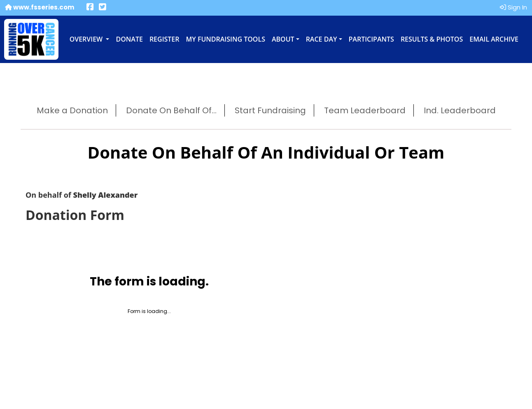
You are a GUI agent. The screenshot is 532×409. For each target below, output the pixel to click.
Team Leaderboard (365, 110)
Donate (129, 39)
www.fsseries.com (40, 7)
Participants (371, 39)
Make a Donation (72, 110)
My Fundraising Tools (226, 39)
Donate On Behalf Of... (171, 110)
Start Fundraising (270, 110)
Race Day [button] (322, 39)
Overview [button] (87, 39)
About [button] (283, 39)
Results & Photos (432, 39)
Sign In (513, 7)
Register (164, 39)
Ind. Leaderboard (460, 110)
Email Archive (494, 39)
